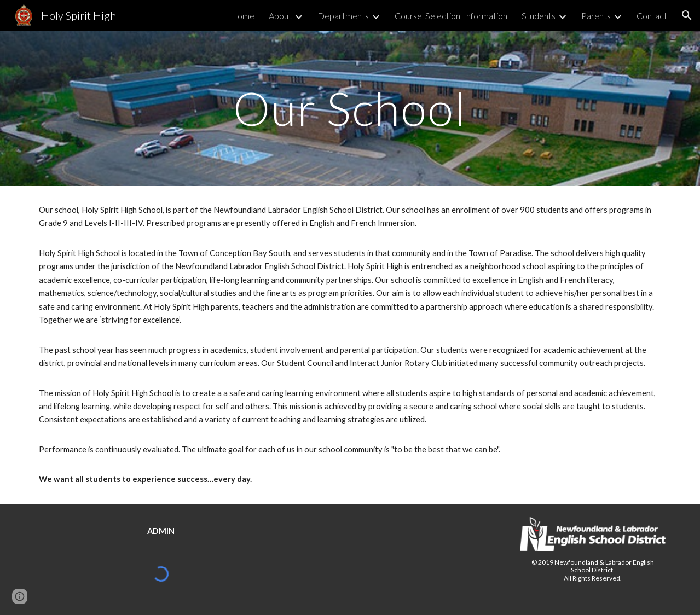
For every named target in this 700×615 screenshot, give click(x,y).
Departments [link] (343, 16)
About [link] (280, 16)
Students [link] (539, 16)
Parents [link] (596, 16)
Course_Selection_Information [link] (451, 16)
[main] (350, 108)
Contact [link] (652, 16)
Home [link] (242, 16)
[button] (687, 15)
